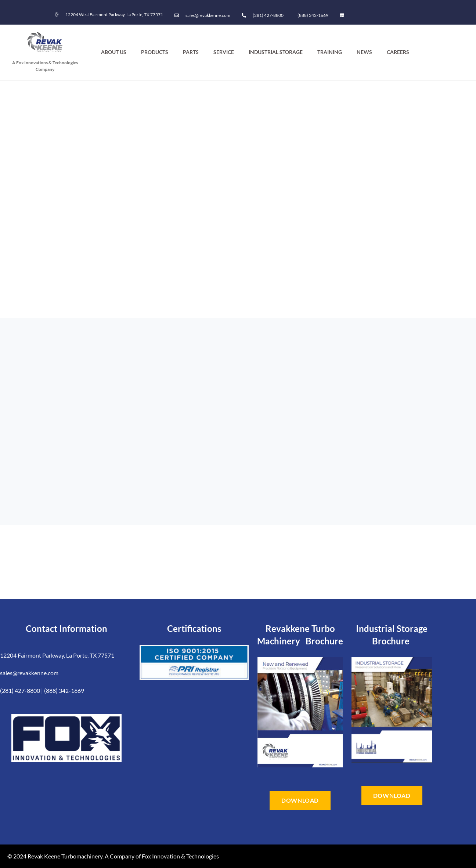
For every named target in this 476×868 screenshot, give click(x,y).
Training (330, 52)
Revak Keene (44, 856)
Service (224, 52)
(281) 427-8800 (268, 15)
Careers (398, 52)
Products (155, 52)
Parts (191, 52)
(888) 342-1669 (313, 15)
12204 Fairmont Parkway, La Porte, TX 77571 (57, 655)
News (364, 52)
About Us (114, 52)
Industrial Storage (276, 52)
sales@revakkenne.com (29, 673)
